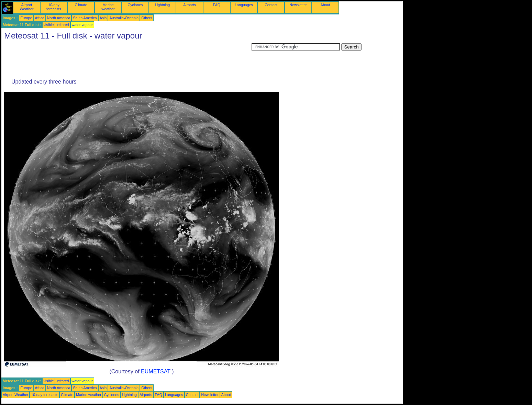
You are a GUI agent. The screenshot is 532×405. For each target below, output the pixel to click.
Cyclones (135, 5)
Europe (26, 18)
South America (85, 18)
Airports (190, 5)
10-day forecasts (54, 7)
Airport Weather (26, 7)
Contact (271, 5)
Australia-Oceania (124, 18)
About (325, 5)
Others (147, 18)
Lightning (162, 5)
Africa (40, 18)
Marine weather (108, 7)
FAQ (217, 5)
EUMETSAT (156, 371)
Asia (103, 18)
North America (59, 18)
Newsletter (298, 5)
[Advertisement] (126, 59)
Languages (244, 5)
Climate (81, 5)
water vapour (82, 25)
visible (49, 25)
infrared (63, 25)
